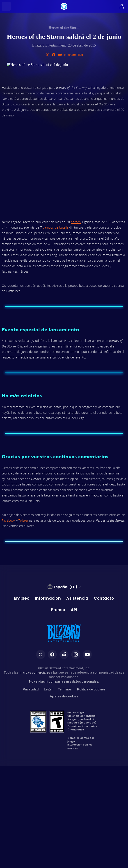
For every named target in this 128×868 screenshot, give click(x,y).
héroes (76, 222)
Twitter (23, 520)
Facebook (9, 520)
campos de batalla (56, 227)
